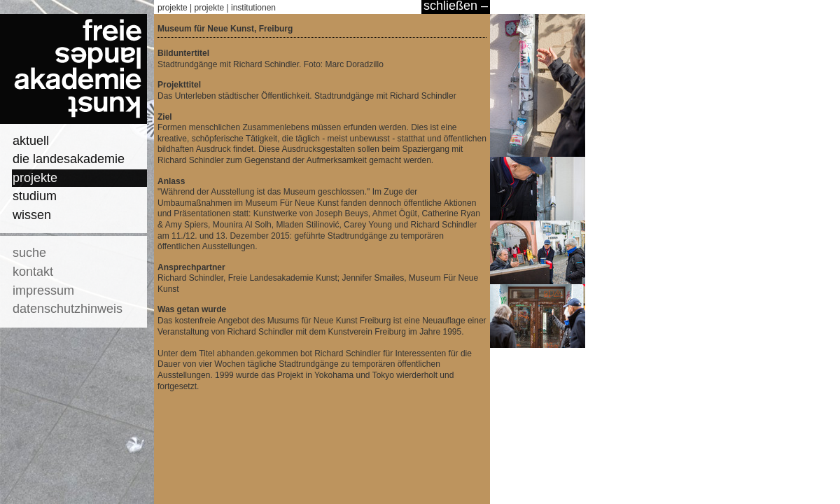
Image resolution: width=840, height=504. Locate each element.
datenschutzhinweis (68, 309)
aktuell (31, 141)
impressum (43, 290)
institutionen (253, 8)
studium (35, 196)
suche (29, 253)
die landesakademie (69, 159)
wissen (32, 215)
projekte (35, 178)
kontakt (33, 272)
